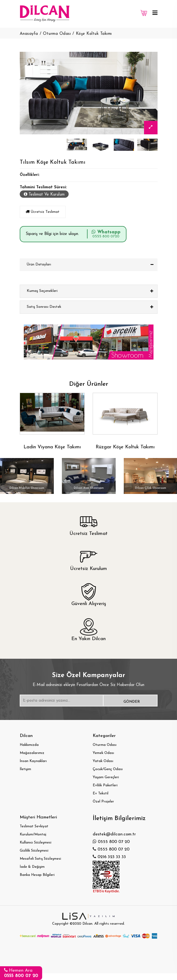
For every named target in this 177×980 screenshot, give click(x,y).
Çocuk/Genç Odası (108, 769)
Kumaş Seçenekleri (42, 291)
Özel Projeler (103, 802)
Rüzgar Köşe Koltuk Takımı (125, 447)
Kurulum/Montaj (33, 834)
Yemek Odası (103, 753)
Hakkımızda (29, 745)
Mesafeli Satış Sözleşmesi (40, 859)
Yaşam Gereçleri (106, 777)
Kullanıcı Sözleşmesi (36, 843)
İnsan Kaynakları (33, 761)
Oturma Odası (57, 34)
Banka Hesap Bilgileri (37, 875)
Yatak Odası (103, 761)
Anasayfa (29, 34)
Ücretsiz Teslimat (43, 212)
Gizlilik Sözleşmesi (34, 851)
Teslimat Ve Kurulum (44, 194)
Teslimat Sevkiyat (34, 826)
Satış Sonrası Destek (44, 307)
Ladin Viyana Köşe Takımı (52, 447)
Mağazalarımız (32, 753)
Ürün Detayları (39, 264)
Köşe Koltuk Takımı (94, 34)
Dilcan (87, 924)
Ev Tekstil (101, 793)
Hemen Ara (21, 973)
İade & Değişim (32, 867)
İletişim (25, 769)
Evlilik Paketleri (105, 785)
